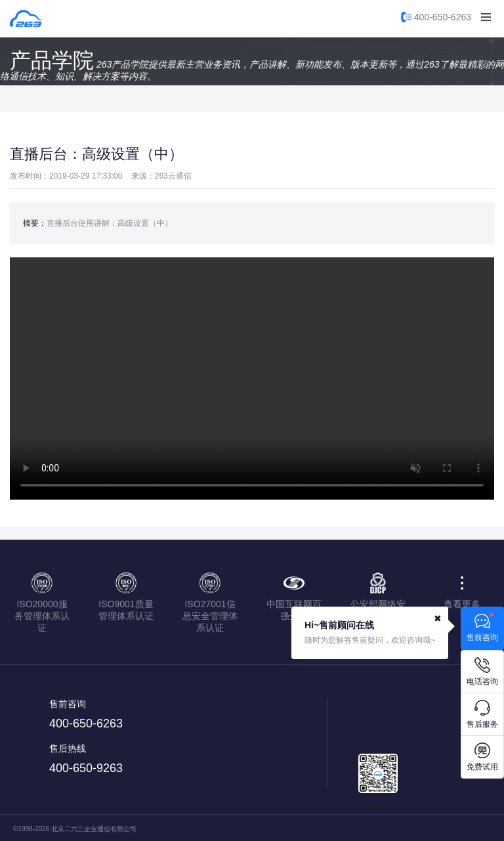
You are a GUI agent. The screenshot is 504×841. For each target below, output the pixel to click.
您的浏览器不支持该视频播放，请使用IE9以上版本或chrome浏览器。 (252, 378)
